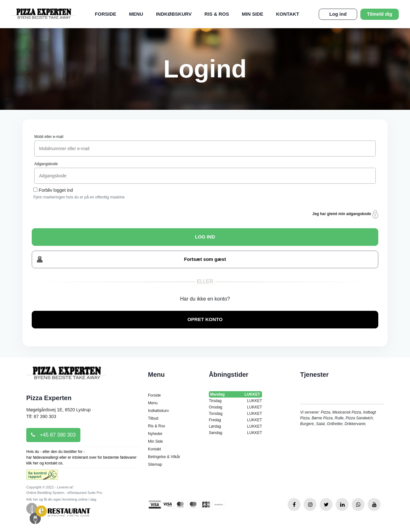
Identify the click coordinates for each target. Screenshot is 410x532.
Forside (106, 14)
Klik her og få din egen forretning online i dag (61, 499)
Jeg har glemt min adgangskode (345, 214)
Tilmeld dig (380, 14)
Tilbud (153, 418)
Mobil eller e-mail (49, 137)
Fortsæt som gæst (131, 259)
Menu (136, 14)
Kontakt (288, 14)
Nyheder (155, 434)
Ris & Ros (217, 14)
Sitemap (155, 464)
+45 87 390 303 (53, 435)
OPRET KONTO (205, 319)
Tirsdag (235, 401)
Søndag (235, 433)
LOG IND (205, 237)
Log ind (338, 14)
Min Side (253, 14)
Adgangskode (46, 164)
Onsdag (235, 407)
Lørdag (235, 426)
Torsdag (235, 414)
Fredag (235, 420)
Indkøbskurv (174, 14)
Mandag (235, 394)
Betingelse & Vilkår (164, 457)
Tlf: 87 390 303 (41, 416)
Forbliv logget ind (56, 190)
